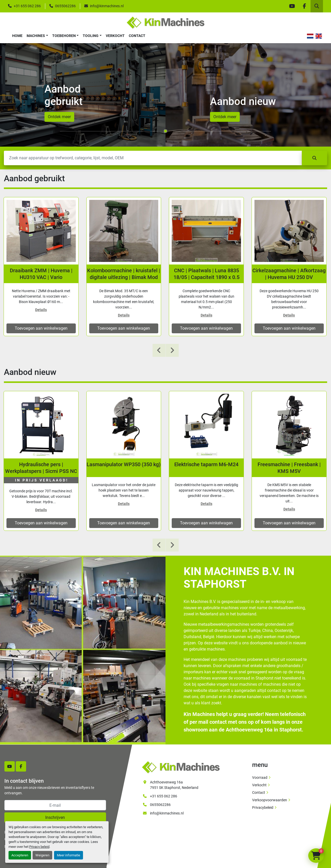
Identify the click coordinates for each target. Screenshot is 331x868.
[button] (37, 36)
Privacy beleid (39, 847)
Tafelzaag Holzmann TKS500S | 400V (41, 468)
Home (17, 36)
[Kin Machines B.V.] (181, 767)
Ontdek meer (59, 117)
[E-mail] (55, 805)
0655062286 (65, 6)
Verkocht (115, 36)
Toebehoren (64, 36)
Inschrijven (55, 817)
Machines (36, 36)
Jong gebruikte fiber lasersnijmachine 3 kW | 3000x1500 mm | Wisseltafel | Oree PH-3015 (41, 274)
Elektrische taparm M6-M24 (289, 464)
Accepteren (20, 855)
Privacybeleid (263, 807)
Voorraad (260, 778)
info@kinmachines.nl (107, 6)
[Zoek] (153, 158)
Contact (137, 36)
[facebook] (304, 6)
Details (41, 310)
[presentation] (159, 350)
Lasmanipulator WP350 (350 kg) (206, 464)
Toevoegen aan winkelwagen (41, 328)
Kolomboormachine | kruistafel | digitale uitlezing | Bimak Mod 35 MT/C (206, 274)
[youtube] (292, 6)
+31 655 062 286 (27, 6)
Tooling (91, 36)
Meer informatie (69, 855)
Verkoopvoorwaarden (270, 800)
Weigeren (42, 855)
